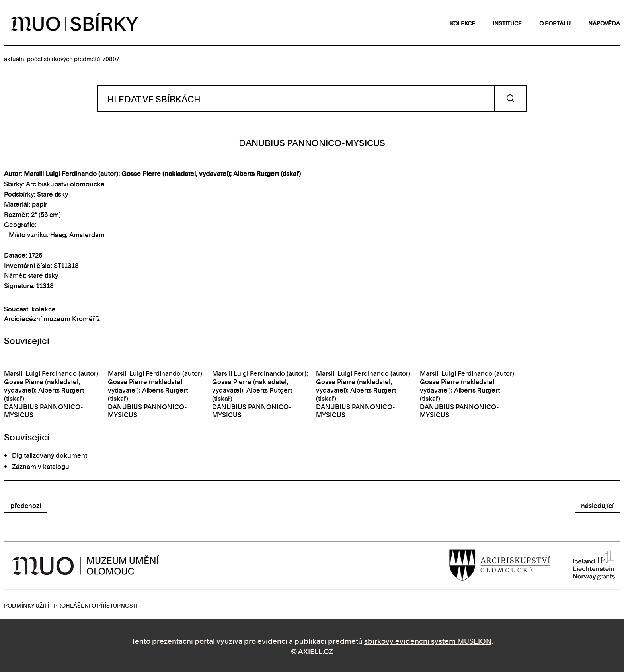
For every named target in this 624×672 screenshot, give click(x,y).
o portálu (555, 23)
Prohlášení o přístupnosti (96, 605)
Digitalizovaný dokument (50, 455)
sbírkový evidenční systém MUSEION (428, 640)
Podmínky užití (26, 605)
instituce (507, 23)
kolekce (463, 23)
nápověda (604, 23)
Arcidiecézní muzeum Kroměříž (52, 318)
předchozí (26, 505)
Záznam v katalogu (41, 466)
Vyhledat (510, 98)
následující (597, 505)
